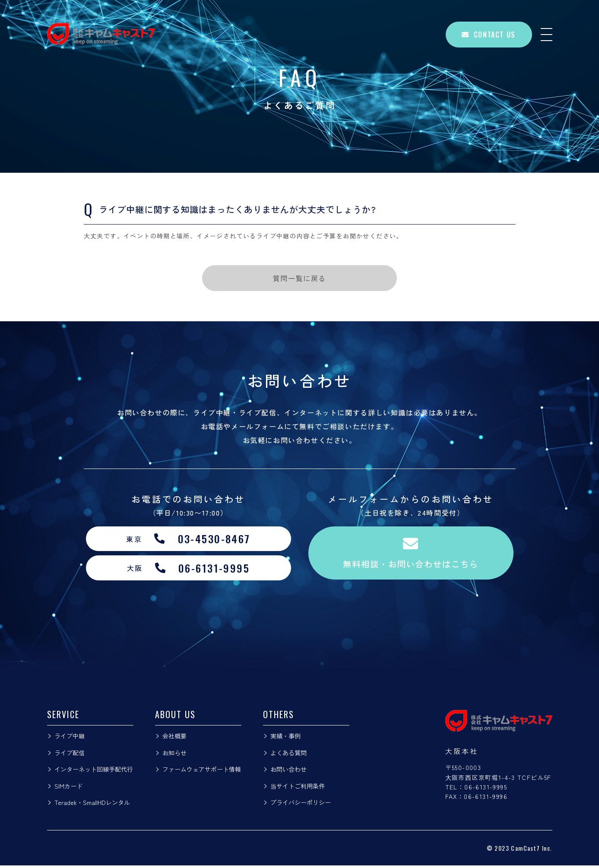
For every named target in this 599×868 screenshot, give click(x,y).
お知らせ (174, 755)
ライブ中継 (70, 738)
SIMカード (68, 788)
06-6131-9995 (486, 789)
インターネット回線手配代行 (94, 772)
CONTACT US (489, 35)
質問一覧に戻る (299, 278)
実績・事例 (285, 738)
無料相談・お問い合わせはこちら (411, 554)
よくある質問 (288, 755)
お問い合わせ (288, 772)
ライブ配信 (70, 755)
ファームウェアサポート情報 (202, 772)
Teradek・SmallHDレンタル (92, 805)
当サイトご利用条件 (298, 788)
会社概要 (174, 738)
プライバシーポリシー (301, 805)
